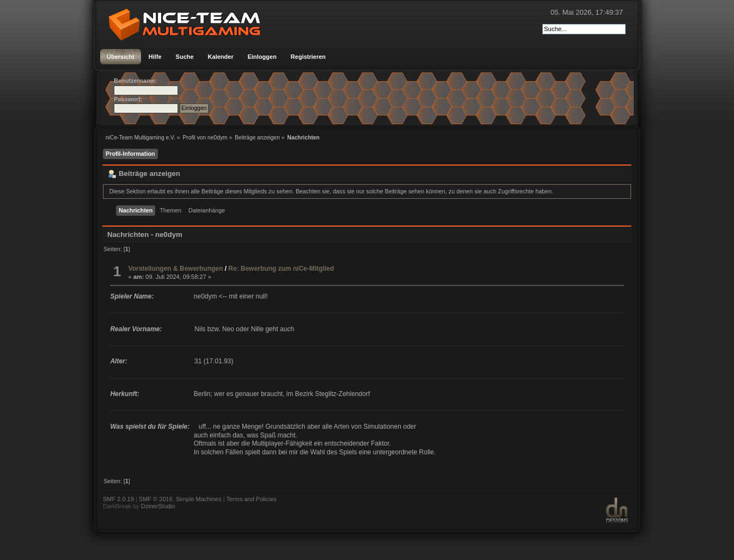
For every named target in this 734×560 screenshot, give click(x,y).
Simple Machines (199, 499)
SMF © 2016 (156, 499)
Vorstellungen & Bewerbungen (176, 269)
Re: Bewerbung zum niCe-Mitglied (281, 269)
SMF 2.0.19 (118, 499)
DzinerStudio (158, 506)
